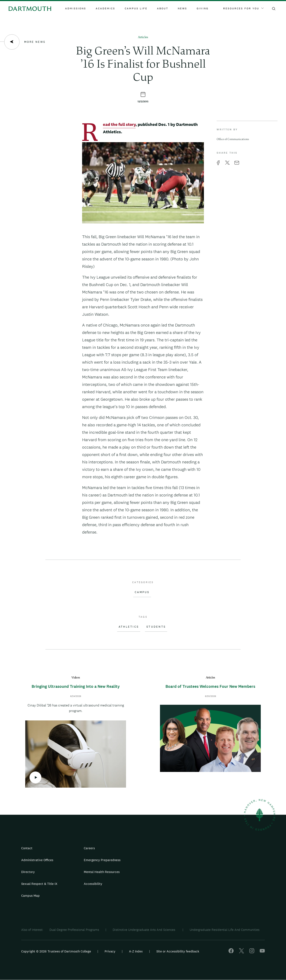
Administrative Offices (37, 860)
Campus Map (30, 896)
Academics (105, 8)
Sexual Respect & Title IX (39, 884)
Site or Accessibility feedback (178, 951)
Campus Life (136, 8)
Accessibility (93, 884)
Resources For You (243, 8)
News (182, 8)
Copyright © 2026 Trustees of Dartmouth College (56, 951)
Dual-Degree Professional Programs (74, 930)
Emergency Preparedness (102, 860)
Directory (28, 872)
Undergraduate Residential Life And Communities (225, 930)
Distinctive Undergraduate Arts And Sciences (144, 930)
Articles (143, 37)
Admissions (76, 8)
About (163, 8)
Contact (27, 848)
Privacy (110, 951)
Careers (89, 848)
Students (156, 627)
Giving (203, 8)
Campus (142, 592)
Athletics (129, 627)
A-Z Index (136, 951)
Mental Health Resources (102, 872)
